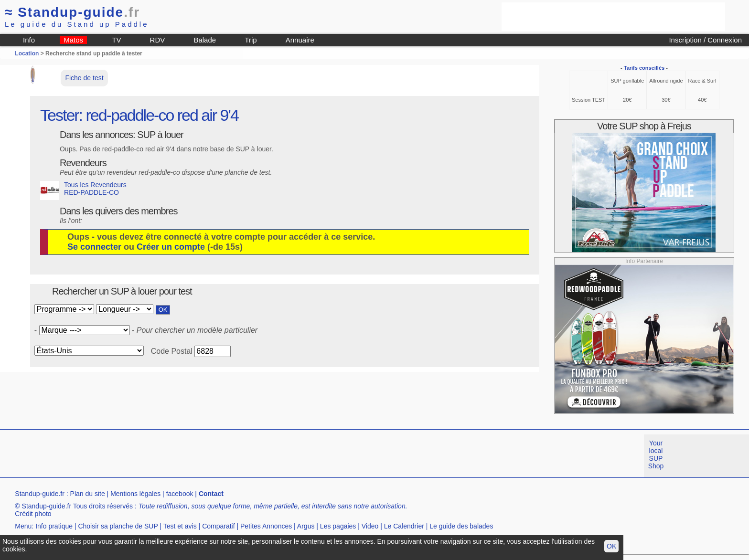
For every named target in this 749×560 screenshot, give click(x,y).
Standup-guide (72, 12)
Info (29, 40)
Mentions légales (135, 494)
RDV (158, 40)
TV (116, 40)
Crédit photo (33, 514)
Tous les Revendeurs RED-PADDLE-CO (83, 190)
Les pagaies (338, 526)
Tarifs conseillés (644, 68)
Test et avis (180, 526)
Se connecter (94, 247)
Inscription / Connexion (705, 40)
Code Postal (172, 351)
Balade (205, 40)
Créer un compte (171, 247)
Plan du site (88, 494)
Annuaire (300, 40)
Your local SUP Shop (656, 454)
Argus (306, 526)
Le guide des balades (461, 526)
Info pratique (54, 526)
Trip (251, 40)
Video (370, 526)
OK (611, 546)
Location (27, 53)
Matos (73, 40)
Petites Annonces (266, 526)
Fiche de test (84, 78)
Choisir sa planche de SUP (118, 526)
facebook (180, 494)
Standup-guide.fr (40, 494)
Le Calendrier (404, 526)
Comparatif (218, 526)
